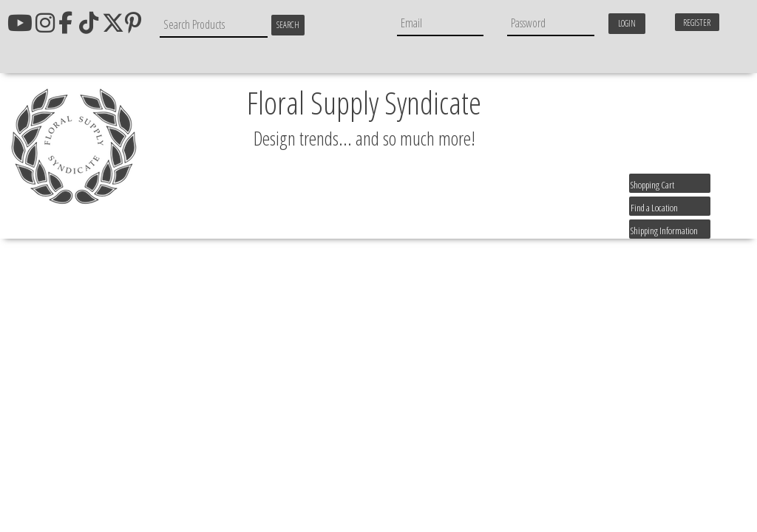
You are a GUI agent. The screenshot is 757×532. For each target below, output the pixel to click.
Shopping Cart (652, 185)
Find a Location (654, 208)
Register (697, 23)
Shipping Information (664, 231)
